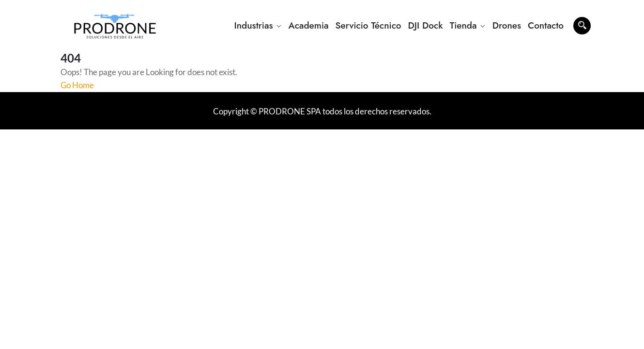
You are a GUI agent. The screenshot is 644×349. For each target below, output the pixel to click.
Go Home (77, 85)
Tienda (463, 25)
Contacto (546, 25)
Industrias (253, 25)
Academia (309, 25)
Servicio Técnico (368, 25)
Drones (507, 25)
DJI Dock (426, 25)
